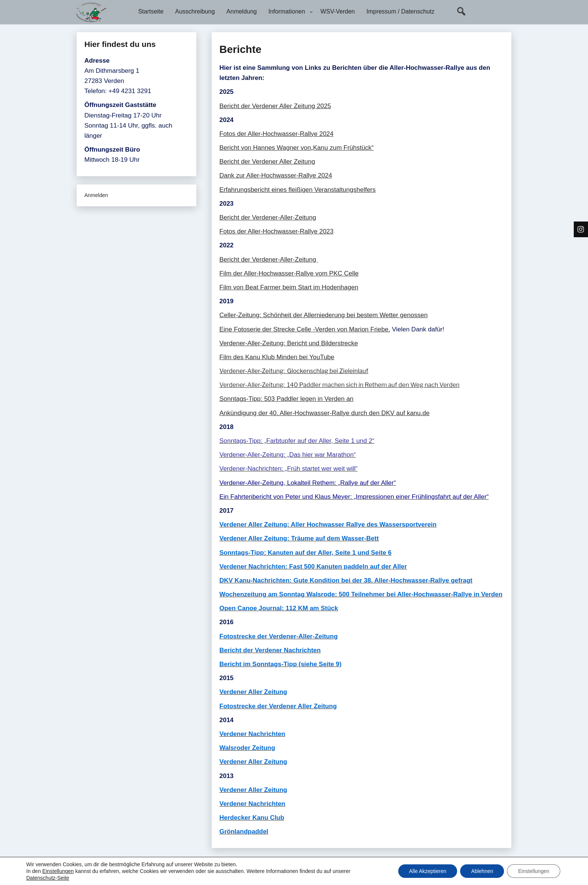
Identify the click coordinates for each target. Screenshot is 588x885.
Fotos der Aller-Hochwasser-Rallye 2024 (276, 134)
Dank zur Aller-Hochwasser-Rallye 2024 (276, 175)
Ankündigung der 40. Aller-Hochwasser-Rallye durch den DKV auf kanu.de (324, 413)
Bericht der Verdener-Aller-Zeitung (268, 217)
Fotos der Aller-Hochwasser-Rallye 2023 (276, 231)
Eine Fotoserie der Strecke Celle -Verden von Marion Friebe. (305, 329)
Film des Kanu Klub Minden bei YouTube (277, 357)
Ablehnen (481, 871)
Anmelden (96, 195)
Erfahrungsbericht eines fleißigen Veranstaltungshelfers (298, 190)
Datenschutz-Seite (48, 878)
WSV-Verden (338, 11)
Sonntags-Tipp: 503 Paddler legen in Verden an (286, 399)
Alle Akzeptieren (425, 871)
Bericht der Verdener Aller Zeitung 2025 (275, 106)
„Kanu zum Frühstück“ (342, 148)
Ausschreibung (195, 11)
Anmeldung (242, 11)
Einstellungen (58, 871)
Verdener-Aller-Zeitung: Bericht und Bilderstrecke (289, 343)
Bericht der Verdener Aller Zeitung (267, 162)
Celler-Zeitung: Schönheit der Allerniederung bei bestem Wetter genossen (323, 315)
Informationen (287, 11)
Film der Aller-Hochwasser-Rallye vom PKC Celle (289, 273)
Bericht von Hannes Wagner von (265, 148)
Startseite (151, 11)
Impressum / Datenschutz (400, 11)
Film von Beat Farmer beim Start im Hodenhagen (289, 287)
